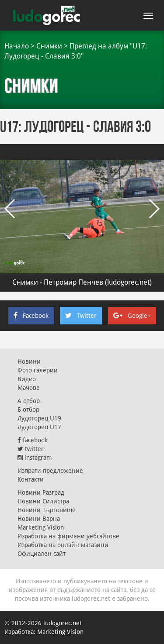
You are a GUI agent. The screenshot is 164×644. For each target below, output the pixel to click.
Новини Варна (39, 519)
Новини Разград (41, 492)
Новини (29, 362)
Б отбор (28, 410)
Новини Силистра (43, 501)
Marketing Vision (41, 527)
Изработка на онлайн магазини (63, 545)
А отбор (29, 401)
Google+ (132, 316)
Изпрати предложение (50, 471)
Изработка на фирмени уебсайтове (68, 536)
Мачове (29, 388)
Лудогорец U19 (39, 418)
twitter (31, 449)
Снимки (49, 46)
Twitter (81, 316)
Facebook (31, 316)
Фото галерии (38, 370)
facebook (33, 440)
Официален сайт (42, 554)
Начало (17, 46)
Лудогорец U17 (39, 427)
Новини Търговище (47, 510)
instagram (35, 458)
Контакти (31, 479)
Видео (27, 379)
